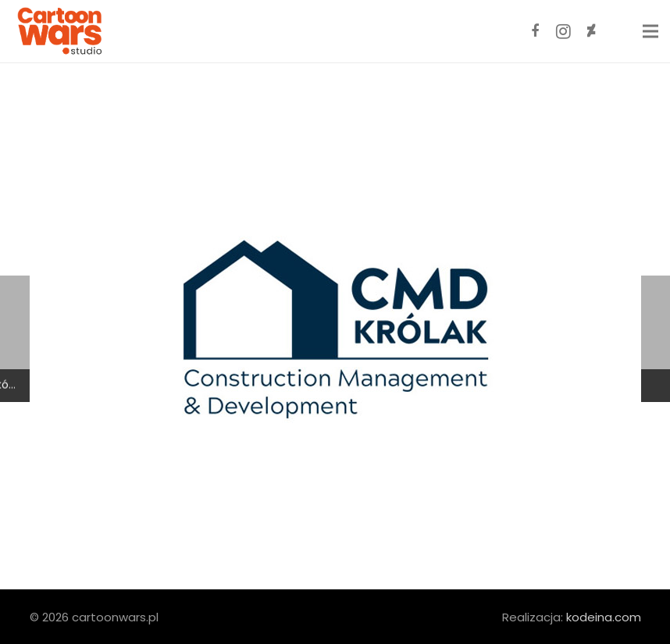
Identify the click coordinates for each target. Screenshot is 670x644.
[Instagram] (563, 31)
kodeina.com (604, 617)
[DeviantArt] (591, 31)
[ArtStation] (619, 31)
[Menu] (650, 31)
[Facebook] (535, 31)
